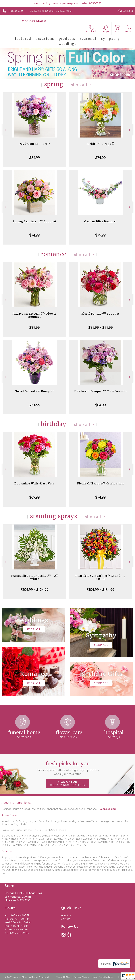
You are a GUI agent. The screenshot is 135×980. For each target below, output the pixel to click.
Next (130, 130)
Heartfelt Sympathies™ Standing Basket (100, 577)
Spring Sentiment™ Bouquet (35, 221)
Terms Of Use (63, 977)
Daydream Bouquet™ (35, 144)
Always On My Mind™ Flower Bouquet (35, 315)
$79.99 (100, 235)
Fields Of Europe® (101, 144)
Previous (5, 130)
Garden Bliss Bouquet (100, 221)
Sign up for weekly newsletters (68, 783)
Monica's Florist (34, 21)
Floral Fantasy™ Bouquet (100, 314)
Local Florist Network (103, 977)
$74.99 (100, 158)
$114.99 (35, 405)
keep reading (108, 809)
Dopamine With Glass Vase (35, 483)
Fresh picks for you (67, 768)
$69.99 (35, 497)
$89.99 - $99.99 (101, 327)
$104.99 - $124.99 (35, 589)
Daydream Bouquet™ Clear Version (101, 391)
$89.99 (35, 327)
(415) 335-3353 (15, 11)
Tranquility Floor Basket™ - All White (35, 577)
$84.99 (35, 158)
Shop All (79, 85)
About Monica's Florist (16, 803)
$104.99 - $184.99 (100, 589)
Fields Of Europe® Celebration (100, 483)
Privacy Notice (81, 977)
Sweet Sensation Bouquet (35, 391)
